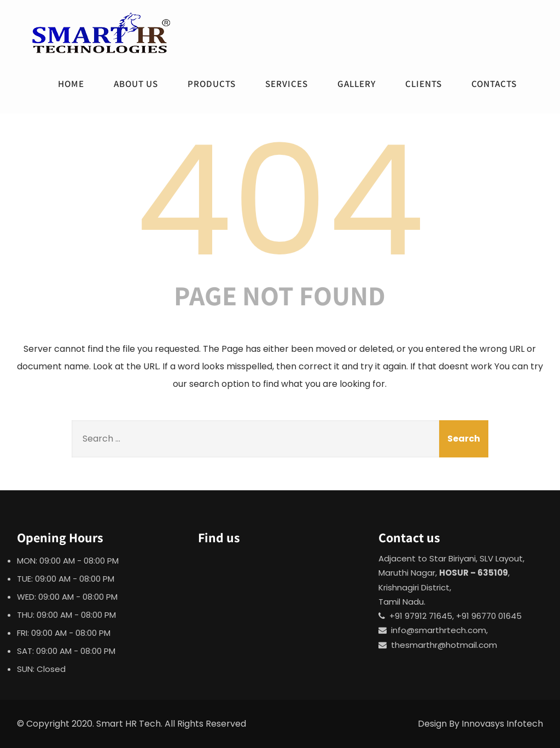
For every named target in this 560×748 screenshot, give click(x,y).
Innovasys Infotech (502, 724)
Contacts (494, 84)
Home (71, 84)
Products (212, 84)
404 (280, 201)
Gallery (357, 84)
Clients (424, 84)
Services (287, 84)
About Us (136, 84)
